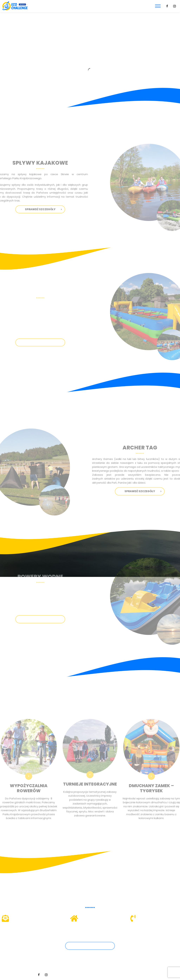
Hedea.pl (139, 975)
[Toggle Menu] (158, 6)
